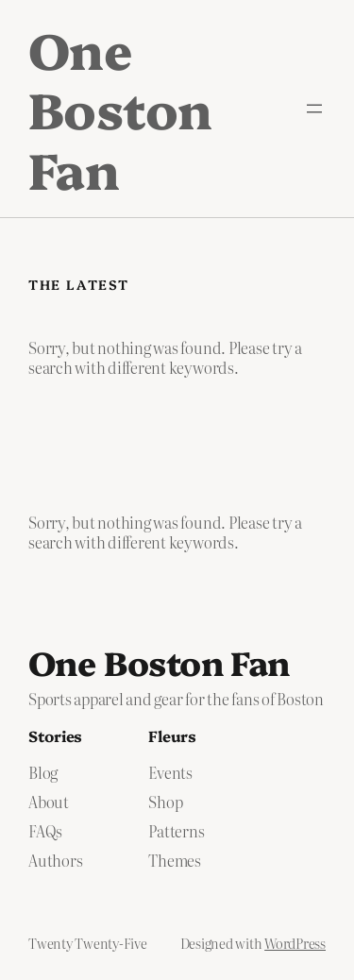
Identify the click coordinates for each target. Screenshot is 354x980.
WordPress (295, 943)
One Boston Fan (120, 108)
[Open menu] (314, 109)
